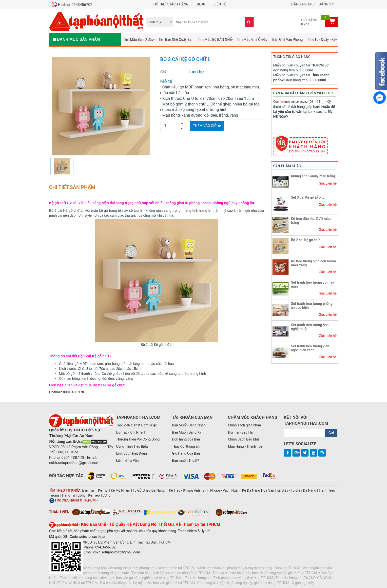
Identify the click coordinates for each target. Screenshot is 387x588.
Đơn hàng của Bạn (186, 439)
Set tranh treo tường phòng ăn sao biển (312, 305)
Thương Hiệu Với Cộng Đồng (138, 439)
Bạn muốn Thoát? (185, 461)
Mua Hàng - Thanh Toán (246, 446)
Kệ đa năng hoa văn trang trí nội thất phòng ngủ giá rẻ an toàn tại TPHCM (139, 568)
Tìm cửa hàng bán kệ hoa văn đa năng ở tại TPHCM (171, 573)
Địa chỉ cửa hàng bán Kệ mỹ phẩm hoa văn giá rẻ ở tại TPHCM (147, 583)
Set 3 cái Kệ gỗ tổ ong (308, 197)
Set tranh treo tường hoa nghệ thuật (310, 327)
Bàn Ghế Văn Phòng (287, 40)
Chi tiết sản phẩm (72, 187)
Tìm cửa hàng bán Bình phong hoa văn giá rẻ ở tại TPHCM (229, 578)
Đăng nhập (302, 4)
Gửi (331, 433)
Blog (201, 4)
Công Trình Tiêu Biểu (132, 446)
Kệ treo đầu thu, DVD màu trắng (311, 220)
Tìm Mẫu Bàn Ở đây (138, 40)
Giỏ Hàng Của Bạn (186, 453)
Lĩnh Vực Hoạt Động (131, 453)
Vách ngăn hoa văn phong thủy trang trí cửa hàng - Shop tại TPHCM (249, 568)
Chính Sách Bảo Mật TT (246, 439)
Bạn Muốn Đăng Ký (187, 432)
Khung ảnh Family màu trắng (313, 176)
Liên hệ (220, 4)
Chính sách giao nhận (244, 425)
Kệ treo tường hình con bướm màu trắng (313, 263)
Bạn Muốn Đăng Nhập (189, 425)
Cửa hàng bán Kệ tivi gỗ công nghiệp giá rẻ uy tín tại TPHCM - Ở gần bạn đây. (256, 583)
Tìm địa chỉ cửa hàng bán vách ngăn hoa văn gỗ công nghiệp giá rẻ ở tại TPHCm (121, 578)
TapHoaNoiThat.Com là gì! (136, 425)
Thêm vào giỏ (207, 126)
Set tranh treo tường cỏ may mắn (312, 284)
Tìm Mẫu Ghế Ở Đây (252, 40)
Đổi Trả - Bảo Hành (242, 432)
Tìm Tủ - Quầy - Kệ (322, 40)
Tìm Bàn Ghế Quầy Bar (175, 40)
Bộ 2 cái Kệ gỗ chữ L (307, 240)
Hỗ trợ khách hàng (171, 4)
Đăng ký (326, 4)
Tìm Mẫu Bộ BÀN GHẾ (215, 40)
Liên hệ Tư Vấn (127, 461)
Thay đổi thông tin (186, 446)
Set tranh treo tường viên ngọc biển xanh (310, 348)
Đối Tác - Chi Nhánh (131, 432)
